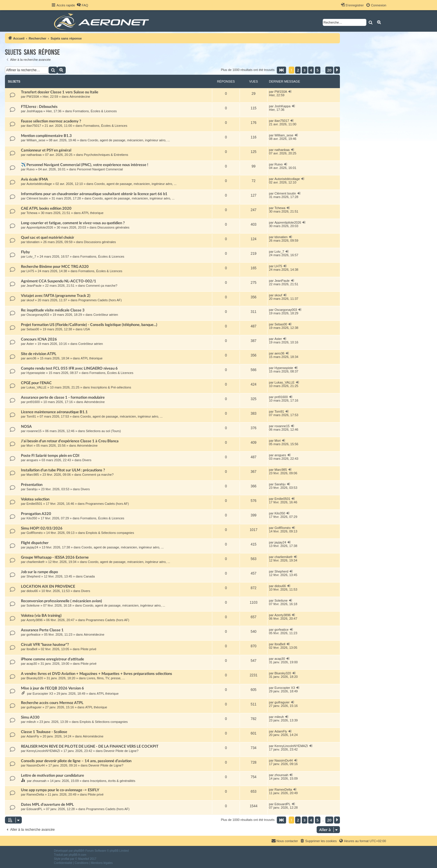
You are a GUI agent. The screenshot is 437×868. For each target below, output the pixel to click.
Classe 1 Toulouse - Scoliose (44, 732)
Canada (89, 576)
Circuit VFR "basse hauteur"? (45, 645)
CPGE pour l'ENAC (36, 383)
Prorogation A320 (36, 514)
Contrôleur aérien (106, 315)
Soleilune (33, 605)
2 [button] (298, 70)
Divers (87, 460)
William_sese (36, 140)
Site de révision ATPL (39, 354)
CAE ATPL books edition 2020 (46, 208)
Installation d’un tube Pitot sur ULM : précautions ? (63, 470)
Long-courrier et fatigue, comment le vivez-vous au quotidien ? (73, 223)
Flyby (25, 252)
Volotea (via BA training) (41, 616)
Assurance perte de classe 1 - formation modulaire (63, 398)
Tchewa (32, 213)
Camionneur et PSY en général (46, 150)
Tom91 (31, 416)
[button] (281, 70)
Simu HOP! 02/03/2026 (42, 528)
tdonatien (33, 242)
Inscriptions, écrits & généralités (113, 781)
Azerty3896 (35, 620)
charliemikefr (35, 562)
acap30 (32, 664)
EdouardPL (34, 809)
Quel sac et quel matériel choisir (48, 238)
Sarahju (32, 489)
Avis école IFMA (34, 179)
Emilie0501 (34, 504)
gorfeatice (33, 634)
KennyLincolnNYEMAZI (43, 751)
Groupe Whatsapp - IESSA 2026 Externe (55, 557)
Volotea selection (35, 499)
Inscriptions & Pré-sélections (111, 387)
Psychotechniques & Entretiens (106, 155)
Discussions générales (113, 227)
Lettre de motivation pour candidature (52, 776)
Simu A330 (30, 717)
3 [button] (305, 70)
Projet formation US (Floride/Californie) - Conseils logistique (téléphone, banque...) (89, 325)
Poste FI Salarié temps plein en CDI (50, 456)
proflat (65, 859)
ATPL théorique (93, 213)
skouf (30, 300)
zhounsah (40, 781)
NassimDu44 (36, 765)
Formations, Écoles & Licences (95, 111)
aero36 (31, 358)
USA (87, 329)
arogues (32, 460)
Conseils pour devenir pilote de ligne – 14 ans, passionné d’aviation (76, 761)
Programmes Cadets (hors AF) (100, 300)
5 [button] (318, 70)
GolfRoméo (35, 533)
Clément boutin (37, 198)
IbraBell (32, 649)
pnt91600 (33, 402)
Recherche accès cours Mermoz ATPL (52, 703)
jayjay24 (32, 547)
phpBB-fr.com (77, 855)
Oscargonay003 (38, 315)
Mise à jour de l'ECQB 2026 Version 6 (52, 688)
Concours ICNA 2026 (39, 339)
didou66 (32, 591)
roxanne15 (34, 431)
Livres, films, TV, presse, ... (106, 678)
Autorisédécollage (39, 184)
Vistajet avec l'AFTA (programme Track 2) (56, 296)
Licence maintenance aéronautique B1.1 (54, 412)
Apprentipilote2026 (40, 227)
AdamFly (33, 736)
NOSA (26, 427)
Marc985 (33, 475)
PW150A (33, 97)
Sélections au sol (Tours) (103, 431)
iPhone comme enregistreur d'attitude (52, 659)
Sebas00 (33, 329)
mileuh (31, 722)
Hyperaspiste (36, 373)
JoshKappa (34, 111)
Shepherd (33, 576)
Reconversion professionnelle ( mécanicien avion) (61, 601)
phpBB (78, 851)
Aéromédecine (80, 97)
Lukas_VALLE (36, 387)
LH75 (30, 271)
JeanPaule (34, 286)
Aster (30, 344)
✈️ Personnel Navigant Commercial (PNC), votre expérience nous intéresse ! (85, 165)
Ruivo (31, 169)
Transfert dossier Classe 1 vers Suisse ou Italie (60, 92)
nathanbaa (34, 155)
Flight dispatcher (35, 543)
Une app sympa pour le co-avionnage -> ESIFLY (60, 790)
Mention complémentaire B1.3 (46, 136)
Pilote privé (88, 649)
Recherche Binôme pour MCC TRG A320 (55, 267)
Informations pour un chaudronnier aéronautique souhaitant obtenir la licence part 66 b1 (94, 194)
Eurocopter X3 (43, 694)
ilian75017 (34, 126)
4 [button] (311, 70)
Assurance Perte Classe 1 (42, 630)
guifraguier (34, 707)
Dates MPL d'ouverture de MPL (47, 805)
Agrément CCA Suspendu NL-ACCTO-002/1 (59, 281)
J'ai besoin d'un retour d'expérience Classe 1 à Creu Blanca (70, 441)
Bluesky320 (35, 678)
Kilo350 (32, 518)
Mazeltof (83, 859)
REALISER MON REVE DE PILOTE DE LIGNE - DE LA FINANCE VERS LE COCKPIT (90, 746)
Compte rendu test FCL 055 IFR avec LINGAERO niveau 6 (69, 368)
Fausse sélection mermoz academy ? (51, 121)
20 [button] (329, 70)
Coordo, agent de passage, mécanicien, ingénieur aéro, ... (129, 140)
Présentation (32, 485)
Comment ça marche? (101, 286)
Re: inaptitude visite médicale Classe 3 (53, 310)
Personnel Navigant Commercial (100, 169)
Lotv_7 (31, 256)
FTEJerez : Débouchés (39, 107)
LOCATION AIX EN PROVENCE (48, 587)
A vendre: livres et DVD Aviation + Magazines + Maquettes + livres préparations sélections (97, 674)
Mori (30, 445)
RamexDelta (35, 794)
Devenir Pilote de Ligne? (121, 751)
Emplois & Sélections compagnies (110, 533)
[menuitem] (82, 5)
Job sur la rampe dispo (39, 572)
